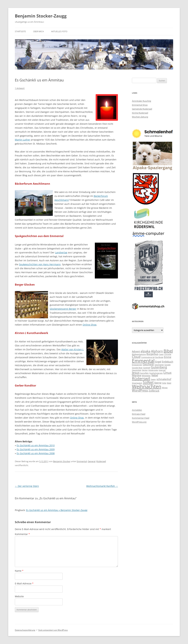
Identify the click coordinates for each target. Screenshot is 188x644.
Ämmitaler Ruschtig (141, 101)
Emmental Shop (140, 105)
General (92, 461)
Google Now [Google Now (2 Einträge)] (137, 368)
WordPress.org (139, 422)
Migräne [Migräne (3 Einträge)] (137, 375)
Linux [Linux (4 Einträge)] (167, 373)
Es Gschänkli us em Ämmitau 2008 (36, 453)
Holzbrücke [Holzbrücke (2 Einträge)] (153, 370)
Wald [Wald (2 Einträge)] (169, 383)
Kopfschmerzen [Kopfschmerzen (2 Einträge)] (156, 373)
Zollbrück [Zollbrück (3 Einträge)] (154, 391)
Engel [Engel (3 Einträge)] (158, 362)
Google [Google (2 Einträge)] (167, 365)
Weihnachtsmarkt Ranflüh (102, 486)
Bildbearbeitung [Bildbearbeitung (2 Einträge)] (139, 354)
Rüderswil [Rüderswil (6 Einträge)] (141, 378)
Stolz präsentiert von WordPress (53, 630)
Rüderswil (101, 461)
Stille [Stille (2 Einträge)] (164, 383)
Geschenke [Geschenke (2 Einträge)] (159, 365)
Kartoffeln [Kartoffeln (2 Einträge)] (144, 373)
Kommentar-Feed (141, 418)
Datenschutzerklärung (25, 630)
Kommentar (22, 534)
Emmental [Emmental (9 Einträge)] (143, 361)
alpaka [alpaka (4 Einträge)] (145, 351)
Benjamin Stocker (62, 461)
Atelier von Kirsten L (72, 349)
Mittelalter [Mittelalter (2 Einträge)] (146, 376)
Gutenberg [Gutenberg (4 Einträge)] (159, 367)
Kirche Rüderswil (140, 113)
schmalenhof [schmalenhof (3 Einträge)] (164, 379)
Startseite (20, 31)
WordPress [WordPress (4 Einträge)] (140, 390)
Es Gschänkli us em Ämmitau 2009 (36, 449)
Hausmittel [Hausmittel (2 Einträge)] (137, 370)
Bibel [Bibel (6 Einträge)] (168, 351)
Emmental (82, 461)
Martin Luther (23, 140)
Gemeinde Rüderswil (142, 109)
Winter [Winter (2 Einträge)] (165, 388)
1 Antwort (20, 88)
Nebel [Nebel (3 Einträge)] (155, 375)
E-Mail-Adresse (24, 583)
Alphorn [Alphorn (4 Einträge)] (157, 351)
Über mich (39, 31)
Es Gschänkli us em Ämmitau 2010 (36, 445)
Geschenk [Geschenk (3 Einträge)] (148, 364)
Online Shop (77, 418)
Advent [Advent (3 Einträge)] (136, 351)
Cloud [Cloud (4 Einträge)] (136, 357)
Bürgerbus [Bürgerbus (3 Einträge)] (152, 354)
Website (19, 596)
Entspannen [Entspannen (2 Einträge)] (137, 365)
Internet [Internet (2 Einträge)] (162, 370)
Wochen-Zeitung (140, 117)
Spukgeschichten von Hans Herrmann (40, 264)
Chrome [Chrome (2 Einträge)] (168, 354)
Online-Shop (90, 325)
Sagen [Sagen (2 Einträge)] (153, 379)
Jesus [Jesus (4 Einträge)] (136, 373)
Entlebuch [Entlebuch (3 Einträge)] (168, 362)
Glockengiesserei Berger (63, 309)
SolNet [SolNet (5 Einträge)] (148, 382)
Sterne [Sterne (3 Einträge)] (158, 383)
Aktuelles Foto (59, 31)
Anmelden (137, 410)
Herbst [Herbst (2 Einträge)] (145, 370)
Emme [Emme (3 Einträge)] (168, 357)
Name (19, 571)
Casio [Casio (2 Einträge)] (161, 354)
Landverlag (61, 252)
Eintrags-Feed (139, 414)
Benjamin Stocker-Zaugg (41, 16)
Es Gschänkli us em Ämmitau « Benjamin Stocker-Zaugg (57, 510)
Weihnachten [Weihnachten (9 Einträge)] (147, 386)
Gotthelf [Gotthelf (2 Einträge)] (147, 368)
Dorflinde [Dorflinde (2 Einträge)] (159, 357)
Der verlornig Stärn (27, 486)
